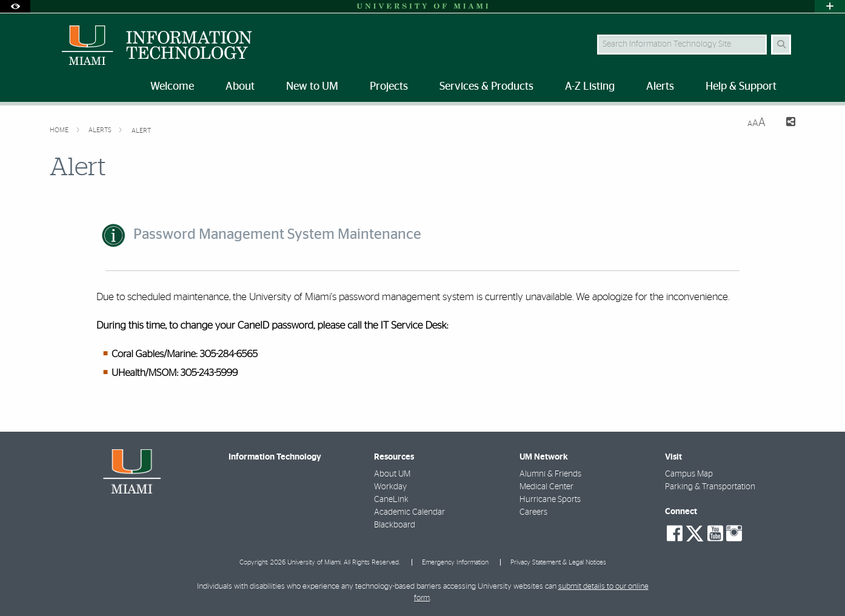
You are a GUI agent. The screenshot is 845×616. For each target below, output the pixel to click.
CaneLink (391, 500)
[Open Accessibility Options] (15, 6)
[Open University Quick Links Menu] (830, 6)
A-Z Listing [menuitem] (590, 87)
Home (60, 130)
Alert (141, 131)
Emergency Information (455, 562)
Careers (533, 512)
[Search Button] (781, 45)
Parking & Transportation (710, 487)
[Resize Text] (756, 123)
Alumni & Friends (550, 474)
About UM (392, 474)
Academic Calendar (409, 512)
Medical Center (546, 487)
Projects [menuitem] (389, 87)
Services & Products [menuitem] (486, 87)
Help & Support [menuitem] (741, 87)
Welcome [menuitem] (172, 87)
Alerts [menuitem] (660, 87)
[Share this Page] (785, 123)
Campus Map (689, 474)
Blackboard (395, 525)
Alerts (101, 130)
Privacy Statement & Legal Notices (558, 562)
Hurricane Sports (550, 500)
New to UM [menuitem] (312, 87)
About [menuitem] (240, 87)
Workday (390, 487)
